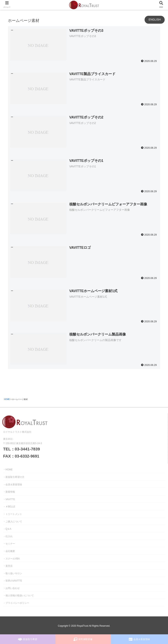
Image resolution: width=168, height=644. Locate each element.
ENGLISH (155, 20)
